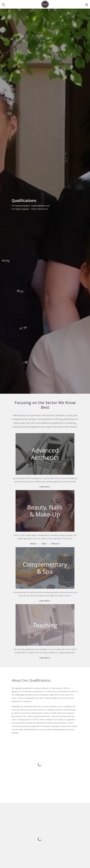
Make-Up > (56, 593)
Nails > (44, 593)
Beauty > (34, 593)
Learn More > (45, 535)
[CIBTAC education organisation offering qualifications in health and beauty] (45, 4)
